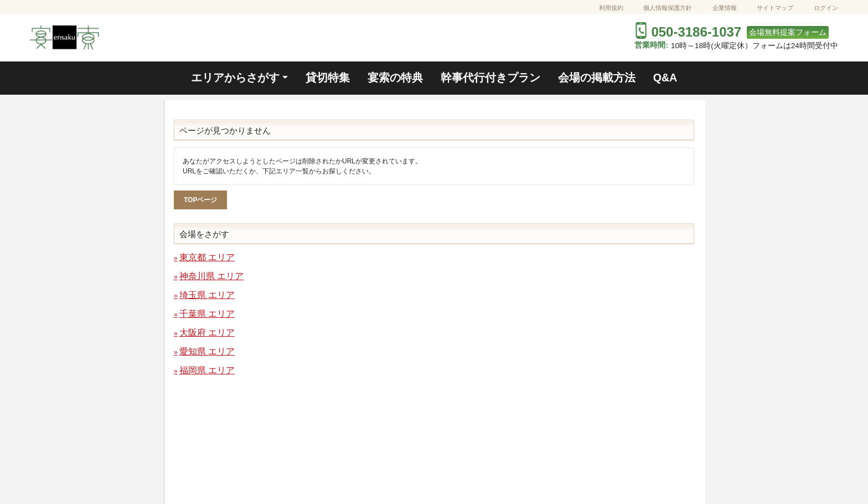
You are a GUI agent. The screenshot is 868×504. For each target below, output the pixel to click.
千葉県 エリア (207, 314)
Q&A (665, 78)
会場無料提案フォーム (788, 32)
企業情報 (725, 8)
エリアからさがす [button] (235, 78)
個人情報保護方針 (668, 8)
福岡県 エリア (207, 370)
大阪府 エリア (207, 333)
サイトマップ (775, 8)
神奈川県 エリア (211, 276)
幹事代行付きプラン (490, 78)
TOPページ (200, 200)
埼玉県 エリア (207, 295)
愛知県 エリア (207, 351)
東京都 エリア (207, 257)
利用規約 (611, 8)
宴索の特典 (395, 78)
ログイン (826, 8)
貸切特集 (328, 78)
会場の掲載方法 (597, 78)
